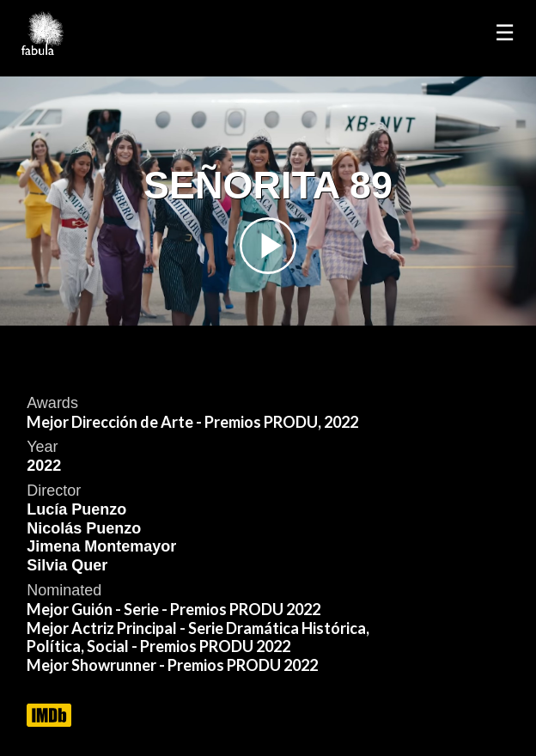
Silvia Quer (67, 565)
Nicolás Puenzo (84, 528)
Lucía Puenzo (76, 509)
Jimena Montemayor (101, 546)
